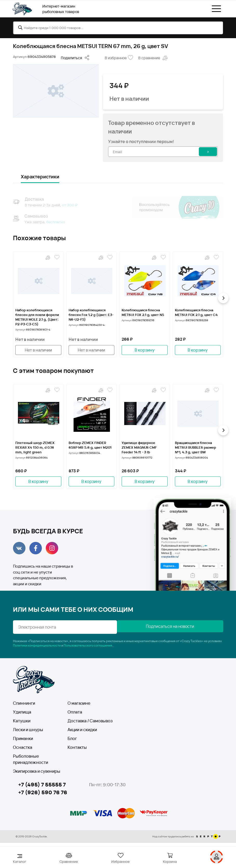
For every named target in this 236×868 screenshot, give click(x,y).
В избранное (119, 58)
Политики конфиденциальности (37, 645)
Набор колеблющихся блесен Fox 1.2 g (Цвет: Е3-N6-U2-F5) (91, 315)
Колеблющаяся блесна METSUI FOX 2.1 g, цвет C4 (196, 312)
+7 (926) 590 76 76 (43, 792)
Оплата (75, 712)
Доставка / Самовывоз (90, 721)
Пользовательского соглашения (88, 645)
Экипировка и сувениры (37, 771)
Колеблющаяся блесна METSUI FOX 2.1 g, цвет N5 (143, 312)
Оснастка (23, 747)
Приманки (23, 738)
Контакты (77, 747)
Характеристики (40, 177)
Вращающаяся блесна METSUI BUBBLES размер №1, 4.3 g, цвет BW (195, 447)
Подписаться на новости (171, 626)
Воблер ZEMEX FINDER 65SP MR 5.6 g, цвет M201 (90, 445)
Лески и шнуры (28, 730)
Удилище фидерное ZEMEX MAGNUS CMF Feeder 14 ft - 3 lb (139, 447)
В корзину (145, 350)
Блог (72, 738)
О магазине (79, 703)
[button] (223, 298)
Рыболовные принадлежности (31, 759)
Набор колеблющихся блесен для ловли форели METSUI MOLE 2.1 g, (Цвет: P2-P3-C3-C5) (37, 317)
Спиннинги (24, 703)
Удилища (22, 712)
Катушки (22, 721)
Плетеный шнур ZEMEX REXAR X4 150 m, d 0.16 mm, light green (35, 447)
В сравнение (153, 58)
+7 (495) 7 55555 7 (42, 785)
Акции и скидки (82, 730)
